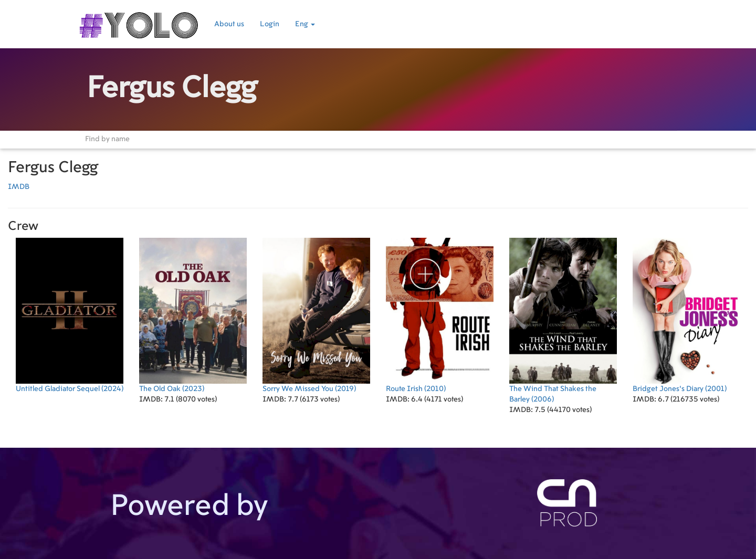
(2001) (686, 315)
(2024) (70, 315)
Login (270, 24)
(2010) (440, 315)
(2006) (563, 320)
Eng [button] (305, 24)
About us (229, 24)
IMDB (19, 187)
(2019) (316, 315)
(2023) (193, 315)
